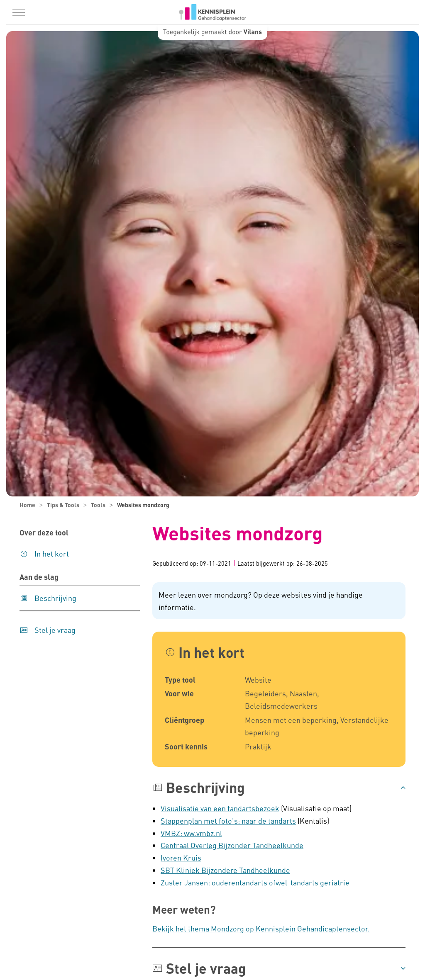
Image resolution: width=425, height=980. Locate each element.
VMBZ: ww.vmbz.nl (191, 833)
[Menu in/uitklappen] (19, 12)
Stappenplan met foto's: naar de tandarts (228, 821)
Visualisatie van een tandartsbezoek (220, 808)
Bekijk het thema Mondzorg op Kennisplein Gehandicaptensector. (261, 928)
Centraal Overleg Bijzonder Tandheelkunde (232, 845)
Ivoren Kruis (181, 857)
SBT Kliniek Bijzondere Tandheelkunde (225, 870)
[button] (279, 788)
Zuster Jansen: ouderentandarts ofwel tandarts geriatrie (255, 882)
